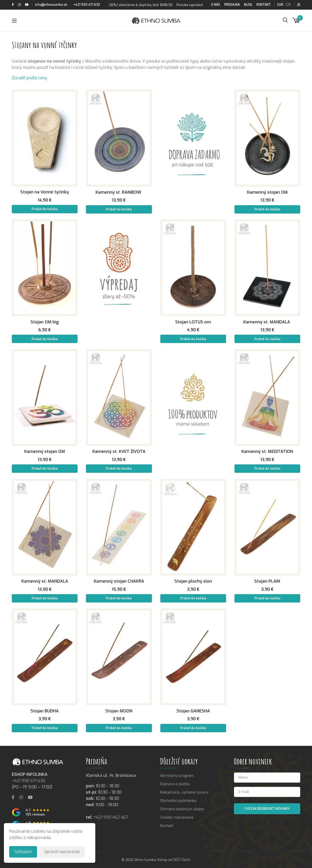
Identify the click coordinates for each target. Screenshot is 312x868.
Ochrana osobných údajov (182, 809)
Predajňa (232, 5)
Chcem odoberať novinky (267, 809)
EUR (280, 5)
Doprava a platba (175, 784)
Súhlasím (23, 852)
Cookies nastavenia (177, 817)
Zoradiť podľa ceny (30, 78)
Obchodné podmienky (178, 801)
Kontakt (264, 5)
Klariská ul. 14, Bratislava (111, 775)
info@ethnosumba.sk (51, 5)
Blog (248, 5)
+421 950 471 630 (87, 5)
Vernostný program (177, 776)
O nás (216, 5)
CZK (288, 5)
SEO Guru (182, 860)
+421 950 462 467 (111, 817)
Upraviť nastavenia (62, 852)
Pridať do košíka (45, 209)
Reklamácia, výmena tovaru (184, 792)
